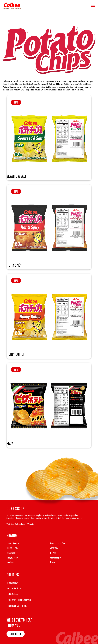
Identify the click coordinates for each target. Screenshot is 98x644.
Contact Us (16, 634)
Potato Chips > (12, 553)
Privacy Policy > (12, 583)
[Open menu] (93, 5)
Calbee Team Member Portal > (18, 606)
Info (16, 102)
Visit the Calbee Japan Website (20, 524)
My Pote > (54, 553)
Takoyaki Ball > (12, 557)
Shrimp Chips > (12, 548)
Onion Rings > (56, 557)
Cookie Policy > (12, 594)
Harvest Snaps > (13, 543)
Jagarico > (54, 548)
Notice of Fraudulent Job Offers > (19, 600)
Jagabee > (10, 562)
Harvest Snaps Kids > (58, 543)
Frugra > (53, 562)
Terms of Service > (14, 588)
